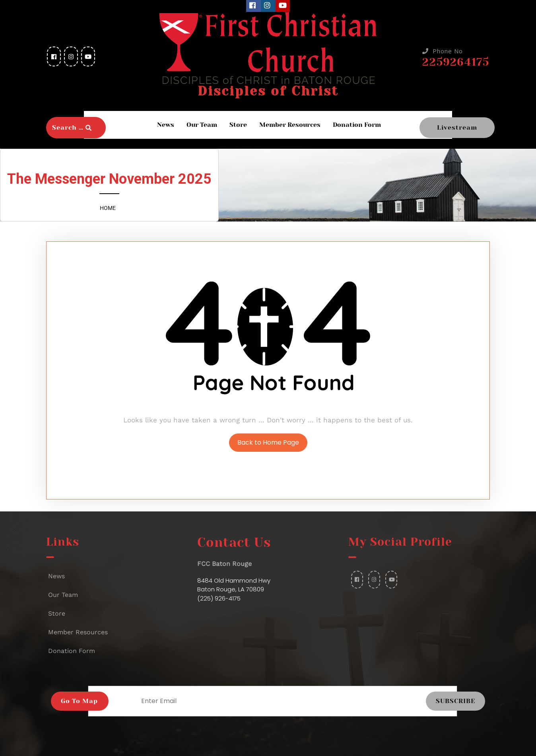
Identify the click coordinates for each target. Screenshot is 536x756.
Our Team (202, 125)
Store (238, 125)
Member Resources (290, 125)
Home (108, 208)
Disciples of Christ (268, 91)
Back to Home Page (268, 442)
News (166, 125)
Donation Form (357, 125)
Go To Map (79, 701)
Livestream (457, 127)
